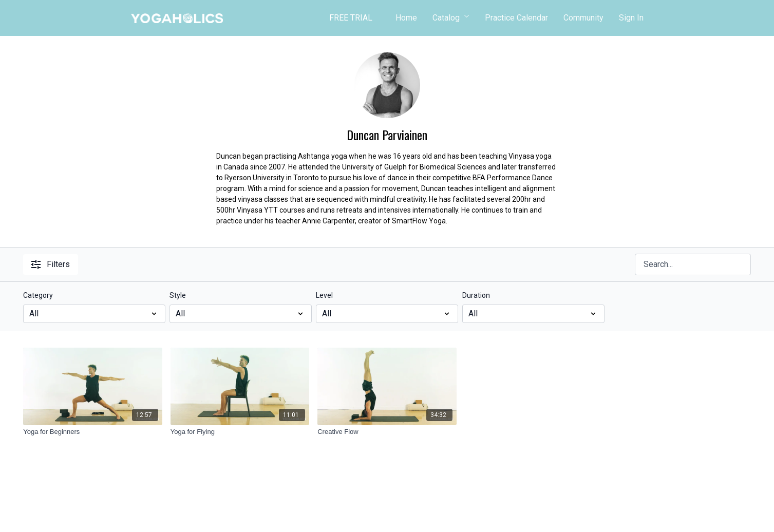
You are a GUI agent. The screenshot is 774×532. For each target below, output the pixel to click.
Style (178, 295)
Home (406, 18)
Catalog (451, 18)
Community (583, 18)
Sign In (631, 18)
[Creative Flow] (387, 432)
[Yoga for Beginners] (93, 432)
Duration (476, 295)
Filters (51, 264)
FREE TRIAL (351, 18)
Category (38, 295)
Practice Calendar (516, 18)
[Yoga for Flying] (240, 432)
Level (324, 295)
